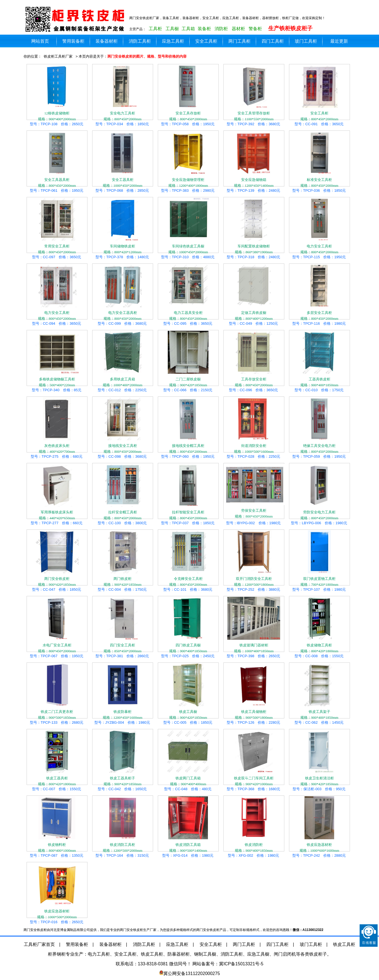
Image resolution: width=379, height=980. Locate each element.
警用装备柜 (73, 41)
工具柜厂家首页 (39, 944)
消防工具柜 (140, 41)
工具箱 (188, 29)
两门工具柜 (239, 41)
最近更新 (339, 41)
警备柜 (255, 29)
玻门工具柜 (306, 41)
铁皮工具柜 (344, 944)
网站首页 (40, 41)
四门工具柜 (273, 41)
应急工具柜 (173, 41)
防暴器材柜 (179, 954)
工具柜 (155, 29)
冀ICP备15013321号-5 (241, 964)
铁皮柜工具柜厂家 (58, 56)
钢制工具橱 (205, 954)
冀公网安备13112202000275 (192, 973)
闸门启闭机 (285, 954)
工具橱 (172, 29)
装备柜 (204, 29)
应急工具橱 (258, 954)
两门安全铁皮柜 (76, 19)
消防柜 (221, 29)
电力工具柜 (99, 954)
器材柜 (238, 29)
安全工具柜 (206, 41)
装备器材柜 (107, 41)
